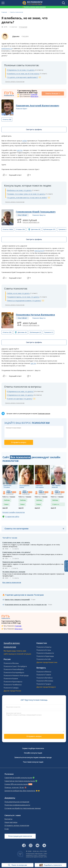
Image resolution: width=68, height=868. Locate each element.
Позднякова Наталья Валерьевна (35, 315)
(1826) (8, 229)
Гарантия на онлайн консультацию (18, 778)
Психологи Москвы (11, 663)
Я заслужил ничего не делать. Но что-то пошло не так (26, 605)
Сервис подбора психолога (33, 748)
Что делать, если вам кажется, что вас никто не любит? (27, 198)
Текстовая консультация (33, 762)
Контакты (8, 819)
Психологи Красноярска (13, 682)
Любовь (7, 500)
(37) (49, 229)
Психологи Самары (11, 688)
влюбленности (7, 48)
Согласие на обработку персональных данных (23, 808)
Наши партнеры (11, 822)
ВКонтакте (34, 96)
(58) (7, 119)
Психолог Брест (22, 109)
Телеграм (34, 94)
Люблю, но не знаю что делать (18, 293)
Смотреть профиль (34, 129)
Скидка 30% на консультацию (16, 784)
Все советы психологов (12, 582)
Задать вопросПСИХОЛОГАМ (66, 566)
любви (25, 141)
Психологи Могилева (45, 681)
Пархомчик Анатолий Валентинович (37, 105)
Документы (10, 798)
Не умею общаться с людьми (14, 572)
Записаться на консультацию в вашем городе (33, 757)
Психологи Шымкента (45, 653)
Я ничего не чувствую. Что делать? (20, 399)
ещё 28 (5, 508)
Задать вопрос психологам (15, 82)
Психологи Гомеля (44, 675)
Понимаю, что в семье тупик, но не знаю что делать (26, 194)
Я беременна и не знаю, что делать (20, 395)
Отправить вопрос (34, 736)
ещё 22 (37, 508)
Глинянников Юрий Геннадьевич (36, 212)
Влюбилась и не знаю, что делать (19, 190)
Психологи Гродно (44, 684)
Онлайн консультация (33, 753)
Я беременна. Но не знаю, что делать (21, 70)
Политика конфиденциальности (17, 805)
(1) (49, 332)
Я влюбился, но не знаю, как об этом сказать (23, 74)
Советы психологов (16, 12)
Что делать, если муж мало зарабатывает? (23, 77)
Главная (4, 12)
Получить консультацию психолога (34, 7)
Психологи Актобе (44, 659)
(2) (35, 332)
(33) (7, 332)
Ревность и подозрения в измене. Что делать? (24, 300)
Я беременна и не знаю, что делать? (20, 391)
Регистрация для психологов (20, 836)
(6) (36, 229)
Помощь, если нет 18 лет (14, 788)
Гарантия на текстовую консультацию (20, 781)
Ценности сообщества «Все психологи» (20, 791)
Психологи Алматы (44, 647)
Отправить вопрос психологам (17, 826)
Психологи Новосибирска (14, 669)
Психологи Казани (11, 678)
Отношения (23, 27)
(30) (20, 229)
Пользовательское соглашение (17, 802)
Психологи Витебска (44, 678)
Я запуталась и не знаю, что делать (16, 542)
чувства (20, 150)
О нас (7, 829)
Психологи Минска (44, 672)
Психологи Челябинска (13, 685)
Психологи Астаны (44, 650)
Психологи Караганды (45, 656)
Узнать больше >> (53, 93)
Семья (6, 504)
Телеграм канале (44, 414)
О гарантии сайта (12, 517)
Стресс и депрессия (56, 505)
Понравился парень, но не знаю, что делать (23, 297)
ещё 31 (21, 508)
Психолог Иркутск (39, 215)
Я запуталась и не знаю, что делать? (17, 552)
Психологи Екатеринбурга (14, 672)
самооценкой (39, 251)
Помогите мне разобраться (13, 562)
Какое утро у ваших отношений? (17, 599)
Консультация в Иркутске (31, 222)
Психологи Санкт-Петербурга (15, 666)
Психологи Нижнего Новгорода (16, 675)
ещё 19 (53, 508)
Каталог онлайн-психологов (14, 512)
